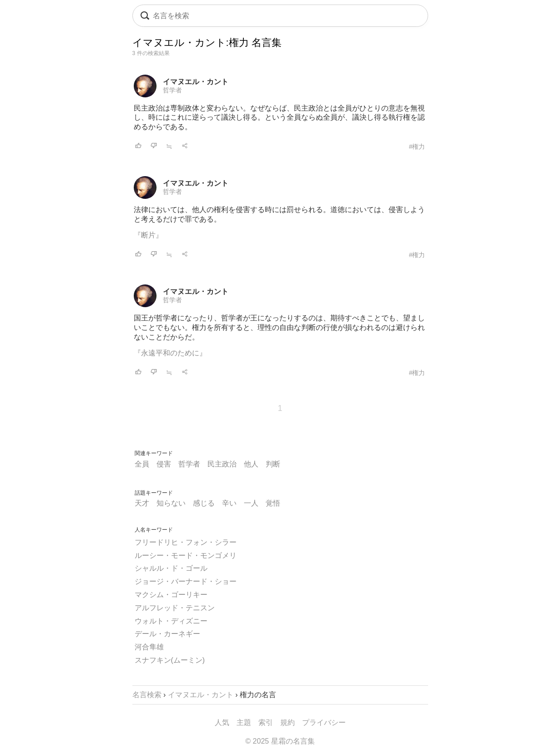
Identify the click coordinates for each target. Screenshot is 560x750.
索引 (266, 722)
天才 (142, 503)
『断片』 (148, 235)
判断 (273, 464)
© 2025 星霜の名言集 (280, 741)
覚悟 (273, 503)
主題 (244, 722)
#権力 (417, 147)
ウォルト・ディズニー (171, 621)
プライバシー (324, 722)
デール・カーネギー (167, 634)
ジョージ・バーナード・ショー (186, 581)
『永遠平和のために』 (170, 353)
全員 (142, 464)
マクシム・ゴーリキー (171, 595)
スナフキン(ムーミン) (170, 660)
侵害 (164, 464)
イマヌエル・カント (196, 82)
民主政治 (222, 464)
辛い (229, 503)
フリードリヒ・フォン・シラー (186, 542)
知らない (171, 503)
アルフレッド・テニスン (175, 608)
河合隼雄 (149, 647)
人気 (222, 722)
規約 (288, 722)
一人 (251, 503)
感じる (204, 503)
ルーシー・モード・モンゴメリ (186, 555)
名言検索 (147, 695)
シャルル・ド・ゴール (171, 568)
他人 (251, 464)
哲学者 (172, 90)
